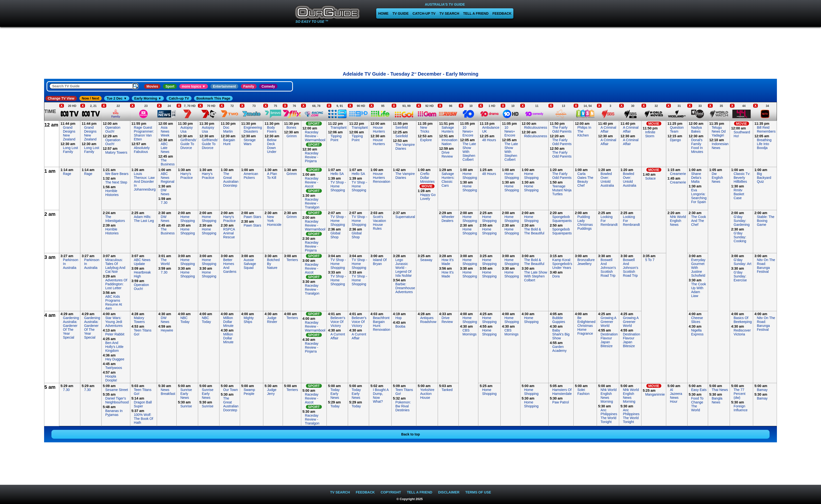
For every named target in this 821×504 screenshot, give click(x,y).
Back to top (410, 434)
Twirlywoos (114, 368)
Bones (291, 127)
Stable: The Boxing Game (766, 221)
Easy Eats (699, 390)
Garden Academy (559, 349)
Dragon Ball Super (143, 404)
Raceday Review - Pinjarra (312, 157)
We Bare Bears (117, 174)
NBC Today (185, 320)
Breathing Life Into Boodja (764, 144)
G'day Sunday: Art (742, 262)
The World (165, 262)
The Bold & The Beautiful (534, 231)
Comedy (268, 86)
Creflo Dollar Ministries (427, 178)
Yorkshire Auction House (427, 394)
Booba (400, 326)
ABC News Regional (167, 178)
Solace (650, 178)
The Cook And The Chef (699, 221)
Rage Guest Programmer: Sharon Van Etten (144, 133)
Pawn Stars (253, 217)
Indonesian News (720, 146)
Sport (170, 86)
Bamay (762, 390)
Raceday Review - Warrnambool (315, 136)
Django (675, 140)
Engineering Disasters (253, 129)
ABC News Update (142, 262)
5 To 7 (650, 260)
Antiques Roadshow (428, 320)
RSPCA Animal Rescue (229, 233)
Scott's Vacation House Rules (379, 223)
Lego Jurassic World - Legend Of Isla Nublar (404, 268)
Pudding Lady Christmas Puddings (585, 223)
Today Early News (335, 394)
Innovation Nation (450, 142)
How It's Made (448, 262)
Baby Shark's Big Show (561, 334)
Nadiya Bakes (697, 129)
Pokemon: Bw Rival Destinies (403, 406)
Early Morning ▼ (148, 98)
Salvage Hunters (448, 129)
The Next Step (116, 182)
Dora (556, 276)
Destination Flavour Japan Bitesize (609, 340)
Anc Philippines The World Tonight (609, 416)
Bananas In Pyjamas (114, 413)
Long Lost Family (71, 150)
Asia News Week (165, 131)
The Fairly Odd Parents (562, 129)
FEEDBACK (502, 13)
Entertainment (224, 86)
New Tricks (425, 129)
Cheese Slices (697, 320)
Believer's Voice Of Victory (338, 322)
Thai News (720, 390)
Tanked (447, 390)
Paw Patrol (561, 402)
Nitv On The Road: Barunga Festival (766, 266)
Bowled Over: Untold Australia (607, 180)
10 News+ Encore (468, 131)
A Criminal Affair (608, 129)
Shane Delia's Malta (696, 178)
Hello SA (337, 174)
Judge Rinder (272, 320)
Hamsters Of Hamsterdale (562, 392)
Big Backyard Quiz (764, 178)
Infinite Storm (650, 134)
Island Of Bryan (380, 262)
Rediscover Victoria (742, 332)
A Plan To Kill (272, 176)
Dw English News (717, 178)
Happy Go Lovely (428, 197)
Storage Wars (250, 142)
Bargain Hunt (229, 142)
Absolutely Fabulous (142, 150)
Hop (398, 318)
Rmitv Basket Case (739, 194)
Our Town (230, 390)
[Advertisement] (410, 48)
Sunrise (186, 406)
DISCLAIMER (449, 492)
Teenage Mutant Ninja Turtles (562, 190)
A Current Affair (338, 336)
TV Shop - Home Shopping (338, 186)
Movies (152, 86)
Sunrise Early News (186, 394)
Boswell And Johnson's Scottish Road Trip (608, 268)
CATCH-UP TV (424, 13)
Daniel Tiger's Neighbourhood (117, 400)
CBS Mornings (470, 332)
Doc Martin (228, 129)
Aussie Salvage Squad (250, 264)
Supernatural (405, 217)
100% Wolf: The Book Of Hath (144, 419)
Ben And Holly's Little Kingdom (114, 347)
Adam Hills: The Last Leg (144, 219)
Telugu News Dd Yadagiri (719, 131)
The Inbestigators (115, 219)
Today (335, 406)
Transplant (338, 127)
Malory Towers (116, 152)
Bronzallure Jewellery (586, 262)
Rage (67, 174)
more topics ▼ (194, 86)
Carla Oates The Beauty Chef (585, 180)
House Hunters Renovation (381, 178)
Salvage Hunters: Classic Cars (448, 180)
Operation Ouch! (113, 129)
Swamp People (249, 392)
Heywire (167, 330)
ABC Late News (165, 148)
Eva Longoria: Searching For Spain (699, 196)
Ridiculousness (536, 127)
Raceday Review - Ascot (312, 182)
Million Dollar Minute (228, 322)
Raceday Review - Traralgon (312, 203)
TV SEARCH (449, 13)
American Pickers (251, 176)
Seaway (426, 260)
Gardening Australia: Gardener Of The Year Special (71, 328)
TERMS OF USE (478, 492)
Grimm (292, 136)
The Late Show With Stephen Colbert (469, 152)
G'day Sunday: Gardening (742, 221)
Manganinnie (655, 394)
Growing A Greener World (608, 322)
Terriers (292, 260)
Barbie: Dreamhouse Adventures (405, 288)
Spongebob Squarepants (562, 219)
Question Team (677, 129)
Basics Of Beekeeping (743, 320)
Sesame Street (117, 390)
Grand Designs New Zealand (69, 133)
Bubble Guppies (559, 320)
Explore (426, 140)
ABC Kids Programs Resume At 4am (114, 302)
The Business (168, 162)
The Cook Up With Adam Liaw (699, 290)
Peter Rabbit (115, 334)
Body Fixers (272, 129)
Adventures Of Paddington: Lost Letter (116, 284)
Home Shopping (470, 176)
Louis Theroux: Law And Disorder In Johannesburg (145, 182)
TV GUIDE (400, 13)
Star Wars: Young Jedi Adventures (114, 322)
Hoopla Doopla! (111, 378)
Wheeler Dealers (448, 219)
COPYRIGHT (391, 492)
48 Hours (489, 140)
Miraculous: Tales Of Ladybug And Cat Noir (115, 266)
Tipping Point (336, 138)
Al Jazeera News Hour (676, 396)
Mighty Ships (249, 320)
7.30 (164, 203)
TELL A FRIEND (476, 13)
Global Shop (335, 235)
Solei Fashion (583, 392)
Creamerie (678, 174)
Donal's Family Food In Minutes (697, 146)
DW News (165, 192)
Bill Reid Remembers (766, 129)
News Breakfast (168, 392)
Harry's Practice (187, 176)
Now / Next (91, 98)
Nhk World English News (678, 221)
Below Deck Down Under (272, 146)
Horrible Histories (112, 193)
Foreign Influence (741, 408)
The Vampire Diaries (405, 147)
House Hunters (379, 129)
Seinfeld (402, 127)
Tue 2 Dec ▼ (117, 98)
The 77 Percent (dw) (739, 394)
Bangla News (717, 400)
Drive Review (447, 154)
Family (249, 86)
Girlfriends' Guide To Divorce (188, 144)
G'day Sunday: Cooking (740, 237)
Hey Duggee (115, 359)
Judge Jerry (272, 392)
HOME (383, 13)
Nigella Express (697, 332)
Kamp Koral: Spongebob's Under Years (562, 264)
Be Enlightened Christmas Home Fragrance (586, 326)
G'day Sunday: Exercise (740, 276)
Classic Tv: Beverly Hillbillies (742, 178)
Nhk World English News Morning (609, 396)
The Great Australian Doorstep (231, 180)
